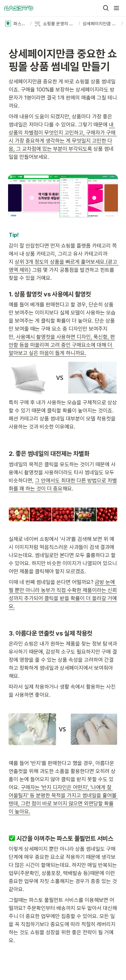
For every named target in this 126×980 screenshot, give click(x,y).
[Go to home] (19, 8)
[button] (106, 8)
